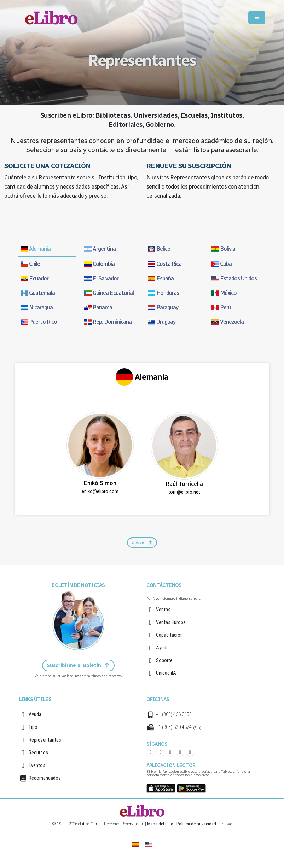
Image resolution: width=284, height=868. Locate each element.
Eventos (37, 765)
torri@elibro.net (184, 492)
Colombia (99, 264)
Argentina (100, 249)
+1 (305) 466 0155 (174, 715)
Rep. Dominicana (108, 322)
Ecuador (34, 278)
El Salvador (101, 278)
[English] (148, 844)
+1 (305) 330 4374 (174, 727)
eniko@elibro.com (100, 491)
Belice (159, 249)
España (161, 278)
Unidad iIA (166, 673)
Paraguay (163, 307)
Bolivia (223, 249)
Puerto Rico (39, 322)
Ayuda (162, 648)
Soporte (164, 661)
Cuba (222, 264)
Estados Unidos (234, 278)
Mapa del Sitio (160, 824)
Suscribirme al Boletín (79, 665)
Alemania (36, 249)
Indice (142, 542)
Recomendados (45, 778)
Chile (30, 264)
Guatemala (38, 293)
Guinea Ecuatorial (109, 293)
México (224, 293)
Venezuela (228, 322)
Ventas (163, 610)
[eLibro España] (136, 844)
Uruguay (162, 322)
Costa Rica (165, 264)
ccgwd (226, 824)
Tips (33, 727)
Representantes (45, 740)
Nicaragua (37, 307)
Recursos (38, 753)
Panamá (98, 307)
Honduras (163, 293)
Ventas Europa (171, 622)
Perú (221, 307)
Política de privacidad (196, 824)
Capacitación (169, 635)
